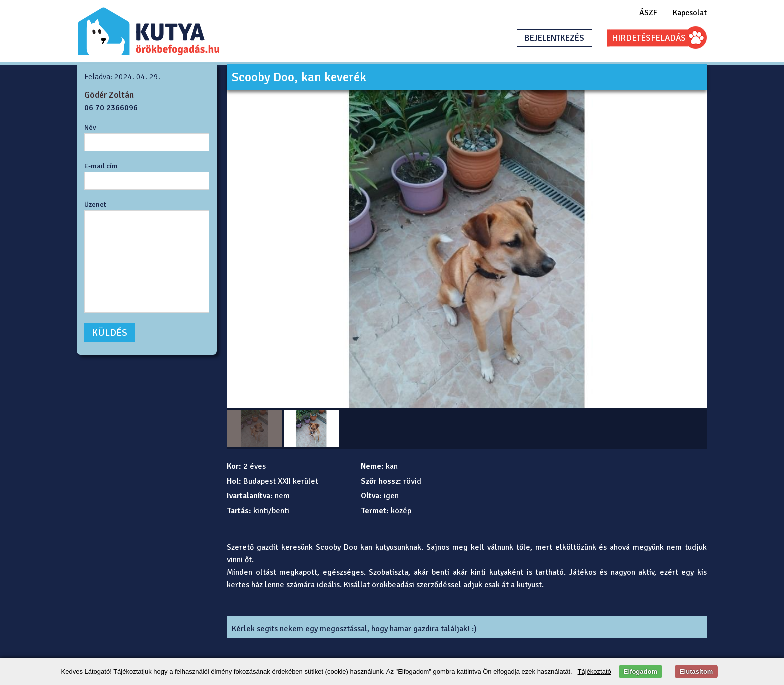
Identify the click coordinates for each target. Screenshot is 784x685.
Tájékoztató (595, 672)
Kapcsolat (690, 13)
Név (90, 127)
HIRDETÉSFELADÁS (649, 38)
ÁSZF (648, 13)
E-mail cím (101, 166)
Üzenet (95, 204)
